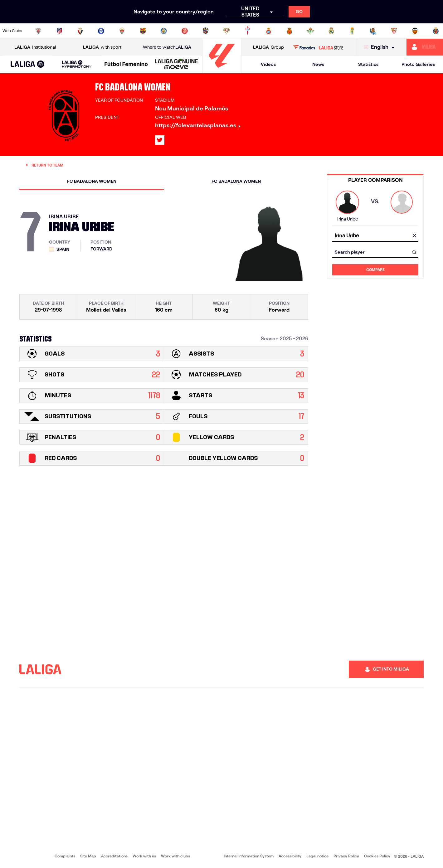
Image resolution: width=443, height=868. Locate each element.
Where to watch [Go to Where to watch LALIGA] (167, 47)
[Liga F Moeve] (126, 65)
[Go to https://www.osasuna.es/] (80, 31)
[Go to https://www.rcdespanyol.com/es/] (269, 31)
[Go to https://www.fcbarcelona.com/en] (143, 31)
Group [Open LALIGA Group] (268, 47)
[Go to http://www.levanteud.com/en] (206, 31)
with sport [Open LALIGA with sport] (102, 47)
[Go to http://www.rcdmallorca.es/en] (290, 31)
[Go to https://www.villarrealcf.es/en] (436, 31)
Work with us (144, 856)
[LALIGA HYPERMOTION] (77, 64)
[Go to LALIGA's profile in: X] (160, 140)
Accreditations (114, 856)
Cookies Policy (377, 856)
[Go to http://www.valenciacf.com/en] (415, 31)
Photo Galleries (418, 64)
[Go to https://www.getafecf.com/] (164, 31)
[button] (28, 64)
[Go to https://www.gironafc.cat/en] (185, 31)
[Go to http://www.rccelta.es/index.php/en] (248, 31)
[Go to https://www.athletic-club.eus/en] (38, 31)
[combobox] (375, 236)
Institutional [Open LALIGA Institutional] (35, 47)
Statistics (368, 64)
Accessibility (290, 856)
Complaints (65, 856)
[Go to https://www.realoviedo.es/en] (352, 31)
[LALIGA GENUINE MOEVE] (176, 65)
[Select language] (381, 47)
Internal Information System (249, 856)
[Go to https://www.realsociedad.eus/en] (373, 31)
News (318, 64)
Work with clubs (175, 856)
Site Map (88, 856)
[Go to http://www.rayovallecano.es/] (226, 31)
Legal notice (317, 856)
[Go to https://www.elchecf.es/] (122, 31)
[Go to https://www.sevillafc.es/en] (394, 31)
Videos (268, 64)
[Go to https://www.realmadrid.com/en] (331, 31)
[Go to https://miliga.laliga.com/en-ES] (425, 47)
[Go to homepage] (222, 70)
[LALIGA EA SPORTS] (28, 65)
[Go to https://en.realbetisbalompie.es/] (310, 31)
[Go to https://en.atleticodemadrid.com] (59, 31)
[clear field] (414, 236)
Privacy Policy (346, 856)
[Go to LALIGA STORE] (318, 47)
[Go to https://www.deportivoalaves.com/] (101, 31)
